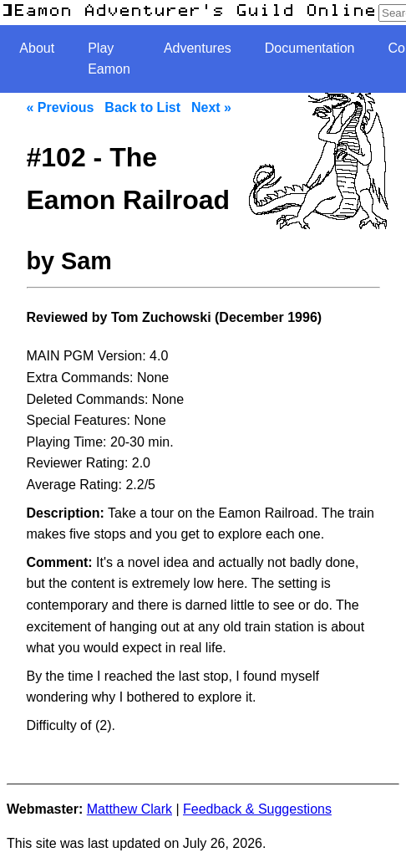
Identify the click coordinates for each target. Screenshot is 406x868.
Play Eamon (109, 59)
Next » (211, 107)
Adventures (198, 48)
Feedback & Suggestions (257, 809)
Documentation (310, 48)
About (37, 48)
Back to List (142, 107)
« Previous (61, 107)
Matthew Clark (129, 809)
